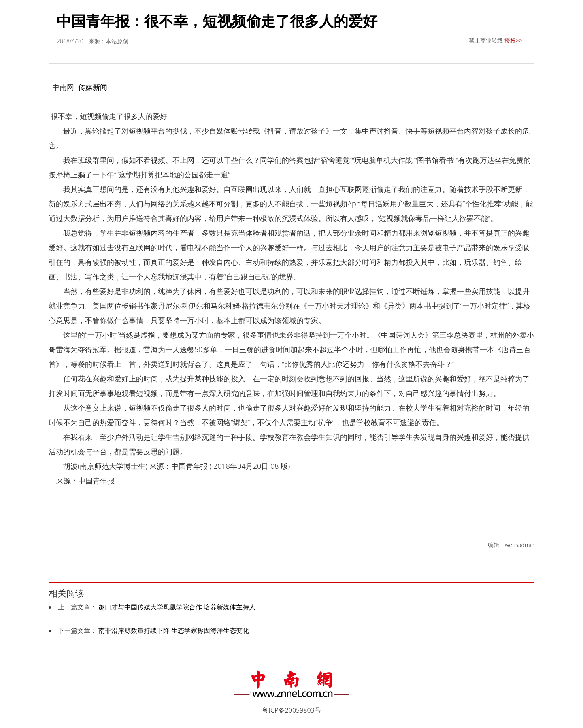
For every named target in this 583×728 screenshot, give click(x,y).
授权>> (513, 40)
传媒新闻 (93, 87)
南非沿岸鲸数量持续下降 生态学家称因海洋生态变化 (174, 630)
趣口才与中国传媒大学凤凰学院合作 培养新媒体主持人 (177, 607)
